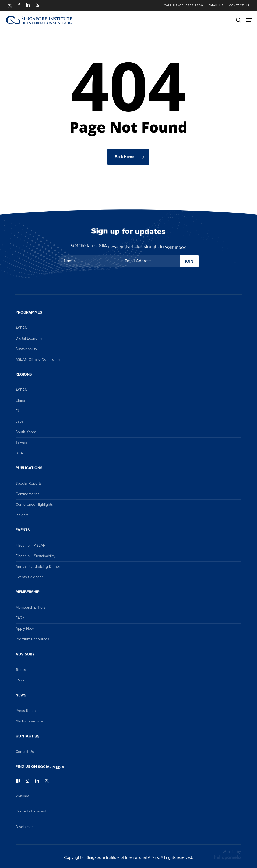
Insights (22, 515)
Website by (227, 855)
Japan (21, 421)
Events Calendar (29, 577)
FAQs (20, 618)
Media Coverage (29, 721)
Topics (21, 670)
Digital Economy (29, 338)
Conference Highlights (34, 504)
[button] (249, 20)
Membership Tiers (31, 607)
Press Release (28, 711)
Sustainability (26, 349)
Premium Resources (32, 639)
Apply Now (25, 628)
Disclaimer (24, 827)
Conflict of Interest (31, 811)
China (20, 400)
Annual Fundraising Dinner (38, 566)
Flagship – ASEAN (31, 545)
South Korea (26, 432)
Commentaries (28, 494)
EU (18, 411)
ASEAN (22, 328)
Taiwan (21, 442)
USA (19, 453)
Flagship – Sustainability (36, 556)
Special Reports (29, 483)
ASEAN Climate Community (38, 359)
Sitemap (22, 795)
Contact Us (25, 752)
